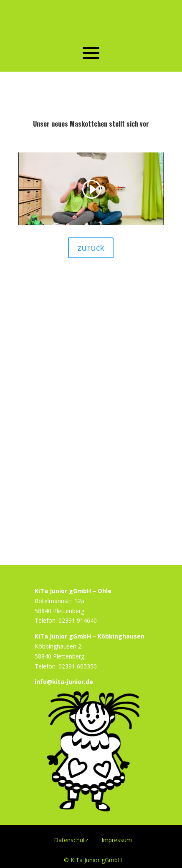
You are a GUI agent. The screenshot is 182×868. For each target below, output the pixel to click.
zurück (91, 248)
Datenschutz (71, 839)
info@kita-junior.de (64, 682)
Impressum (117, 839)
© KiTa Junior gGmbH (93, 859)
